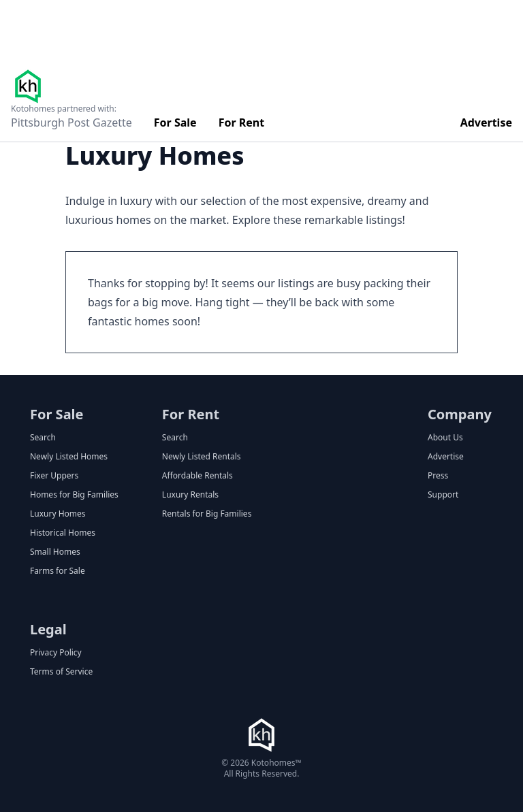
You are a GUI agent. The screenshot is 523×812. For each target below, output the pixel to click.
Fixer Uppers (54, 476)
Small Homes (55, 552)
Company (460, 414)
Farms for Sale (58, 571)
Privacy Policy (56, 653)
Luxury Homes (58, 514)
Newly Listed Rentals (202, 457)
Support (443, 495)
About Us (445, 438)
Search (43, 438)
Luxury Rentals (190, 495)
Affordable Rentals (197, 476)
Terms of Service (61, 672)
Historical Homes (63, 533)
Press (438, 476)
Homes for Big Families (74, 495)
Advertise (486, 123)
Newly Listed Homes (69, 457)
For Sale (175, 123)
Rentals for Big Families (207, 514)
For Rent (242, 123)
